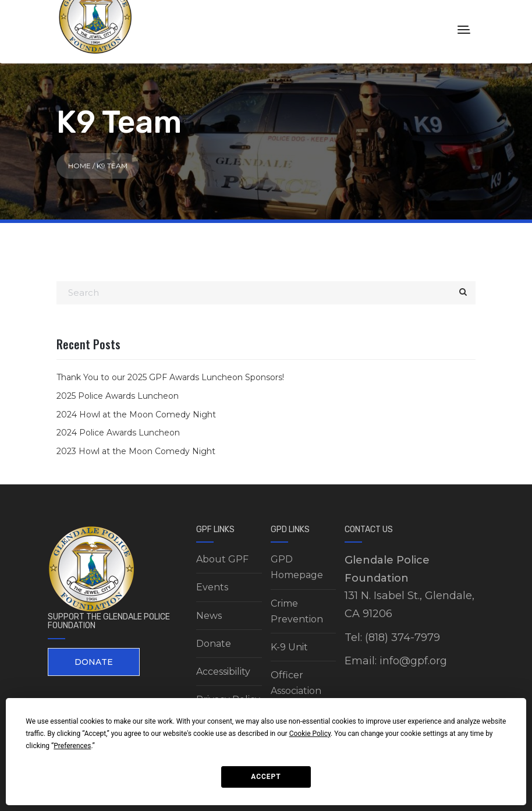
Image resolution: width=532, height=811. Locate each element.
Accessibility (223, 672)
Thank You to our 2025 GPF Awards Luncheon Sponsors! (170, 377)
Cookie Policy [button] (310, 734)
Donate (214, 644)
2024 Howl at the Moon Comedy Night (136, 415)
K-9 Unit (289, 647)
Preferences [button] (72, 746)
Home (79, 166)
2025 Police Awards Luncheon (118, 396)
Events (212, 587)
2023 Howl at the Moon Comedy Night (136, 451)
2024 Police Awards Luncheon (118, 433)
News (209, 616)
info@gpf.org (413, 661)
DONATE (94, 662)
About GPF (222, 559)
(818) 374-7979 (402, 638)
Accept (266, 777)
